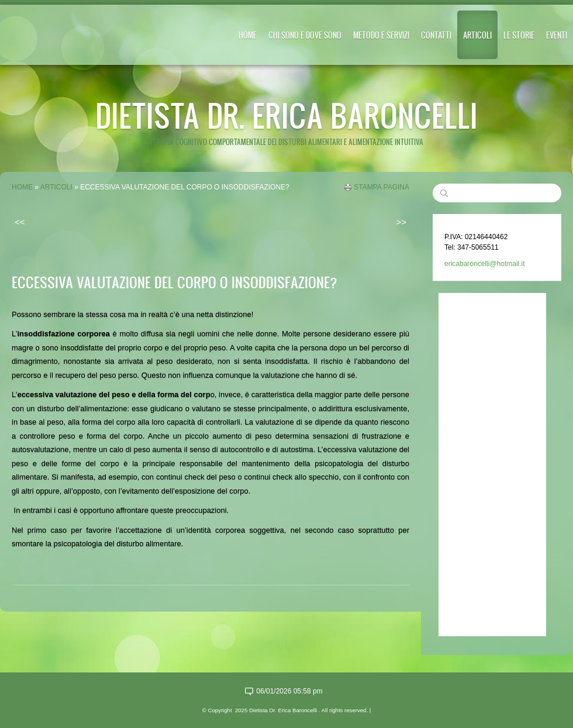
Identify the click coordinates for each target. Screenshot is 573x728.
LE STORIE (519, 35)
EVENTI (557, 35)
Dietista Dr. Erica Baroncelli (286, 115)
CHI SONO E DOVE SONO (305, 35)
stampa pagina (382, 187)
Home (248, 35)
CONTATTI (436, 35)
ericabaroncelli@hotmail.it (485, 264)
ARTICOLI (477, 35)
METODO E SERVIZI (381, 35)
